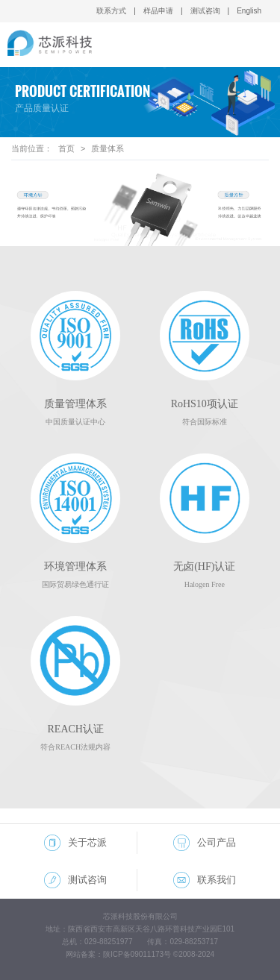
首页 (66, 148)
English (249, 11)
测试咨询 (205, 11)
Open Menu (257, 45)
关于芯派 (75, 843)
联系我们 (205, 880)
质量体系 (108, 148)
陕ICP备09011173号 (137, 954)
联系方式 (111, 11)
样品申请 (158, 11)
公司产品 (205, 843)
